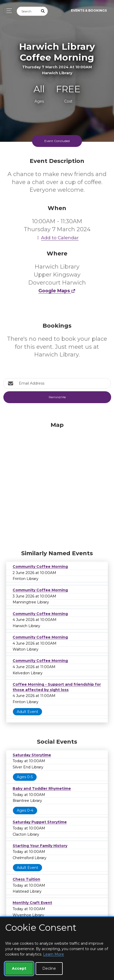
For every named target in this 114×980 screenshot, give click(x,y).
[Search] (28, 11)
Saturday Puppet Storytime (40, 822)
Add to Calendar (57, 238)
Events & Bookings (89, 10)
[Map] (57, 485)
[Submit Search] (43, 11)
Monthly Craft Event (32, 903)
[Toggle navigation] (8, 11)
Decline (49, 968)
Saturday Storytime (32, 755)
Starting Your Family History (40, 846)
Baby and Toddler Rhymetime (42, 788)
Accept (19, 968)
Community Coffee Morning (40, 567)
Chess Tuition (26, 879)
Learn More (54, 954)
